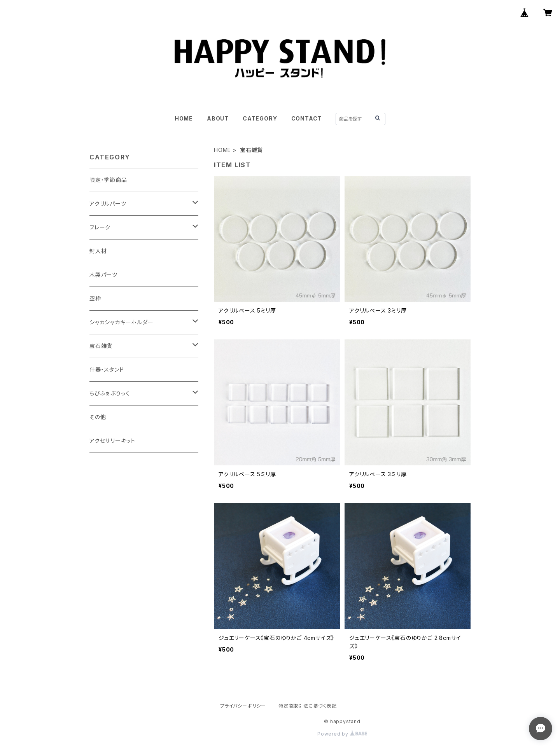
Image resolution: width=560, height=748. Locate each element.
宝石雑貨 (101, 346)
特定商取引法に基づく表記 (308, 706)
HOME (184, 118)
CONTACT (307, 118)
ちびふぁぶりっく (109, 393)
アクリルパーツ (108, 204)
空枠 (95, 298)
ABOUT (218, 118)
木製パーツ (103, 275)
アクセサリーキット (112, 441)
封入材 (98, 251)
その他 (98, 417)
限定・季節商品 (108, 180)
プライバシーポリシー (243, 706)
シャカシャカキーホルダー (122, 322)
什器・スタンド (107, 370)
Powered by (342, 734)
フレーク (100, 227)
